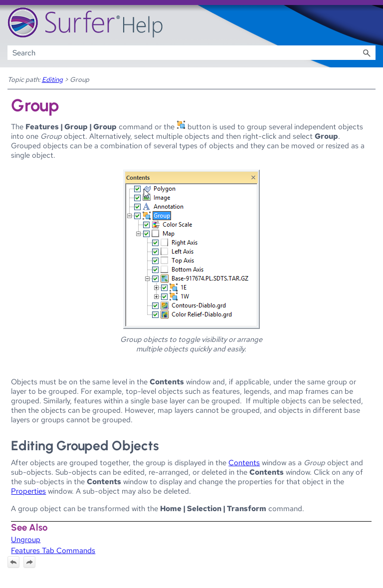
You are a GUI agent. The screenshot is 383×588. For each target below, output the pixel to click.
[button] (367, 53)
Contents (244, 462)
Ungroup (26, 539)
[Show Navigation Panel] (370, 23)
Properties (28, 491)
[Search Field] (192, 53)
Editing (52, 79)
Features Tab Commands (53, 550)
